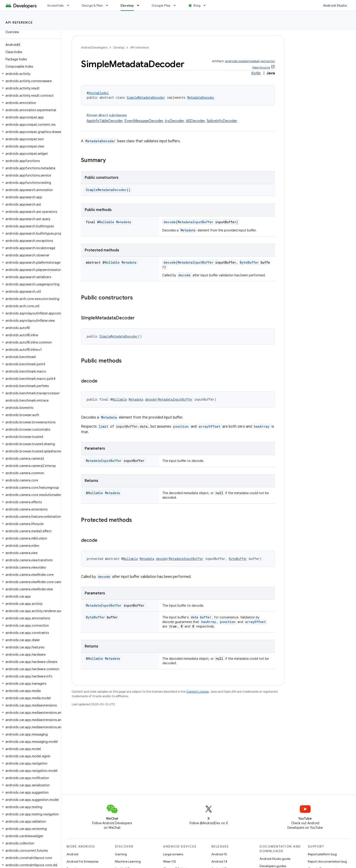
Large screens (173, 854)
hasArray (262, 426)
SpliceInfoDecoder (222, 121)
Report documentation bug (327, 861)
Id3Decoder (195, 121)
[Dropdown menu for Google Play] (177, 5)
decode (170, 222)
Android (72, 854)
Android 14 (219, 861)
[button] (30, 74)
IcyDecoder (174, 121)
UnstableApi (99, 93)
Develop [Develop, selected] (127, 5)
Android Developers (94, 48)
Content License (198, 692)
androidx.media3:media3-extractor (250, 61)
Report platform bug (322, 854)
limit (103, 426)
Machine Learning (128, 861)
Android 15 (219, 854)
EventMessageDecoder (144, 121)
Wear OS (169, 861)
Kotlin (256, 73)
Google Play (161, 5)
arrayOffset (209, 426)
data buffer (201, 617)
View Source (261, 67)
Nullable (107, 222)
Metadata (124, 222)
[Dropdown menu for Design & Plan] (109, 5)
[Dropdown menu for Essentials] (70, 5)
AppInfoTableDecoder (105, 121)
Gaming (121, 854)
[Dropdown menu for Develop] (140, 5)
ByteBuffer (249, 262)
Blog (197, 5)
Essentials (56, 5)
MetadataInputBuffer (195, 222)
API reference (19, 22)
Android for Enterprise (82, 861)
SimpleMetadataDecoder (146, 97)
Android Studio (335, 5)
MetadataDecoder (201, 97)
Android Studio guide (275, 859)
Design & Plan (92, 5)
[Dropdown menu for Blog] (207, 5)
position (181, 426)
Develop (119, 48)
